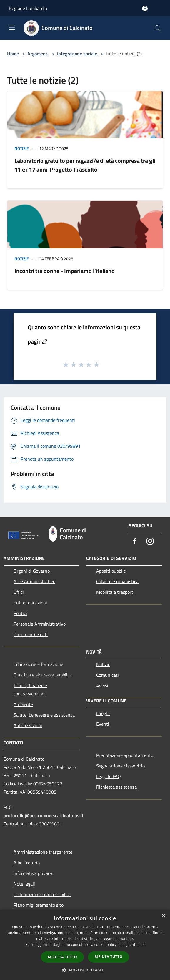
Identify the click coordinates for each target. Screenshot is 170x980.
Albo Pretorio (27, 863)
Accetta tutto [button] (62, 957)
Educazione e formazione (38, 664)
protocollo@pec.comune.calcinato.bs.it (44, 815)
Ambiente (23, 704)
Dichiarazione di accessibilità (42, 894)
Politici (20, 613)
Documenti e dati (31, 634)
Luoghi (103, 713)
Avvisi (102, 686)
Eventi (103, 724)
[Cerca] (158, 28)
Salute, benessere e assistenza (44, 715)
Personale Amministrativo (40, 624)
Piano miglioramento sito (39, 905)
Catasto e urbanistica (117, 581)
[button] (85, 970)
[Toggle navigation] (12, 28)
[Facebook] (135, 542)
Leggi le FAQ (109, 776)
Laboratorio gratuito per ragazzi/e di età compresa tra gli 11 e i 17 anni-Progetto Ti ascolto (85, 165)
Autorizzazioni (28, 725)
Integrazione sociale (77, 54)
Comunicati (107, 675)
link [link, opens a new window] (142, 945)
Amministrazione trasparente (43, 852)
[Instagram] (150, 542)
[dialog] (85, 945)
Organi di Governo (32, 571)
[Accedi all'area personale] (145, 9)
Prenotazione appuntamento (125, 755)
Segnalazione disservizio (120, 766)
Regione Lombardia (28, 8)
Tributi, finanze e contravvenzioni (30, 689)
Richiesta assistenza (116, 787)
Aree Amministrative (34, 581)
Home (13, 54)
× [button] (163, 916)
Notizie (22, 149)
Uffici (19, 592)
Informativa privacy (33, 873)
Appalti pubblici (111, 571)
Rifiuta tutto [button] (109, 957)
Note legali (24, 884)
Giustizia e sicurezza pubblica (43, 675)
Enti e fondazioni (30, 603)
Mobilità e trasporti (115, 592)
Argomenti (38, 54)
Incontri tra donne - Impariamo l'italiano (65, 271)
